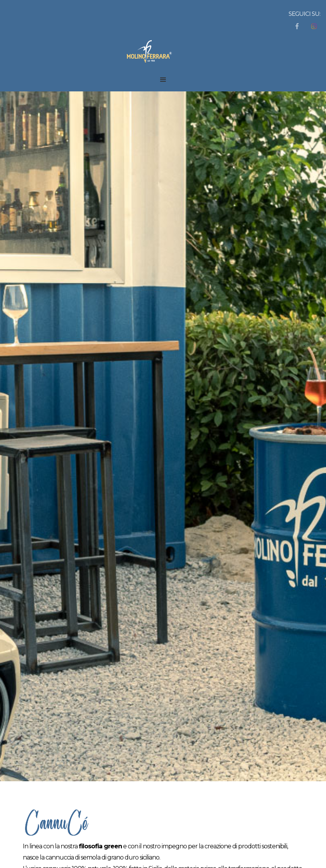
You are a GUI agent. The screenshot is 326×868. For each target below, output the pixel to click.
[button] (163, 80)
